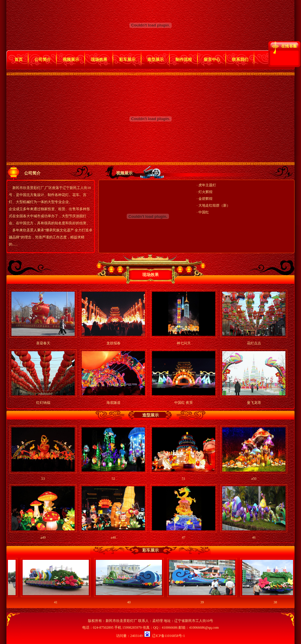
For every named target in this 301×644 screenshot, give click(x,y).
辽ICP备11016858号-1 (168, 636)
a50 (254, 479)
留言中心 (212, 60)
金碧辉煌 (205, 199)
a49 (43, 537)
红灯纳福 (43, 403)
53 (43, 479)
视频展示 (71, 60)
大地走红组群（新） (214, 205)
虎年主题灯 (207, 185)
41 (58, 602)
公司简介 (43, 60)
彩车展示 (127, 60)
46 (254, 537)
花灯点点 (254, 343)
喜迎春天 (43, 343)
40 (131, 602)
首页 (19, 60)
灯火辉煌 (205, 192)
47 (184, 537)
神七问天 (184, 343)
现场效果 (99, 60)
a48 (113, 537)
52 (113, 479)
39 (204, 602)
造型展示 (155, 60)
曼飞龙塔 (254, 403)
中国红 (204, 212)
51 (184, 479)
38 (277, 602)
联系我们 (240, 60)
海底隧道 (113, 403)
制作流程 (184, 60)
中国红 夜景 (184, 403)
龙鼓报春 (113, 343)
